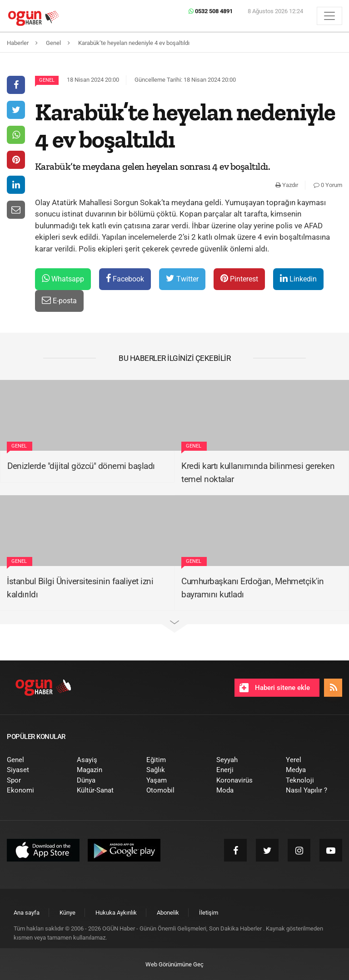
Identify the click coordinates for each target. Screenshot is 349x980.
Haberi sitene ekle (275, 688)
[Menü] (329, 16)
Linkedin (298, 278)
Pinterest (239, 278)
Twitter (182, 278)
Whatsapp (63, 278)
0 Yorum (328, 185)
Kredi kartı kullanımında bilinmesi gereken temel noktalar (258, 473)
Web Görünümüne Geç (174, 964)
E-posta (59, 300)
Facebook (125, 278)
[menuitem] (35, 760)
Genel (47, 80)
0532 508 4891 (211, 11)
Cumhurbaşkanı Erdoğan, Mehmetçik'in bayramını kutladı (253, 588)
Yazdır (287, 185)
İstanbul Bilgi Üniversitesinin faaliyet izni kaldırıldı (80, 588)
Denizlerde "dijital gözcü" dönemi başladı (81, 466)
